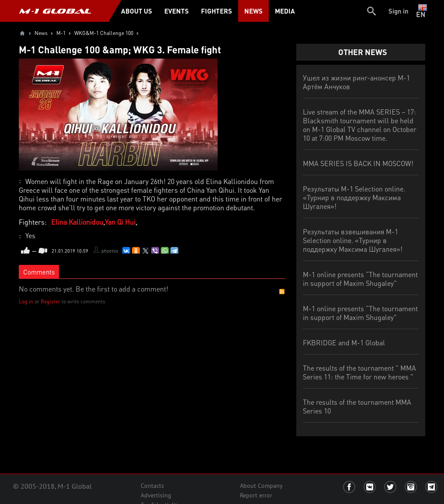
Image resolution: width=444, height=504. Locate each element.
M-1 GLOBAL (55, 11)
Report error (256, 495)
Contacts (152, 486)
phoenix (110, 251)
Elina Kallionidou (77, 222)
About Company (261, 486)
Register (50, 301)
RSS (282, 292)
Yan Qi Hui (120, 222)
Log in (26, 301)
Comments (39, 272)
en (422, 11)
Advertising (156, 495)
